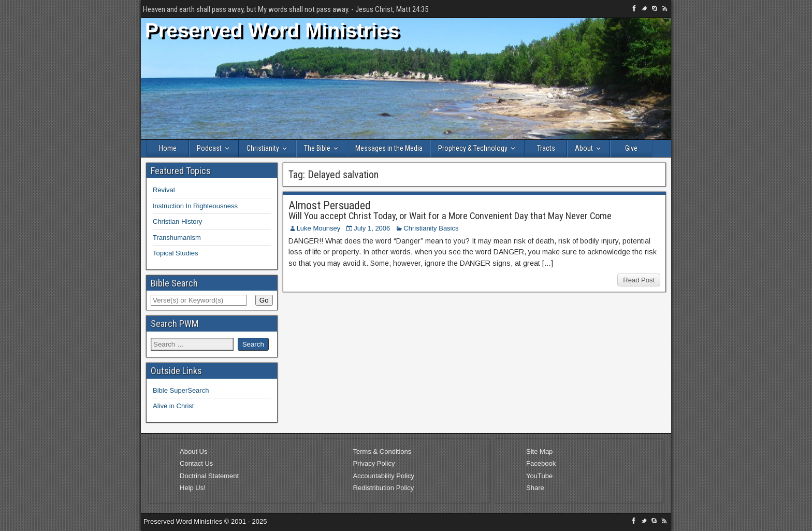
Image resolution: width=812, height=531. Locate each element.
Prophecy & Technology (473, 148)
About (584, 148)
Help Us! (193, 488)
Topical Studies (175, 253)
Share (535, 488)
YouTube (539, 476)
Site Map (539, 451)
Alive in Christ (173, 406)
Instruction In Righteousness (195, 206)
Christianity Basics (431, 228)
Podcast (209, 148)
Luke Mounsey (319, 228)
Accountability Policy (384, 476)
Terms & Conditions (382, 451)
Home (168, 148)
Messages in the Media (389, 148)
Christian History (177, 221)
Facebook (541, 463)
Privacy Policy (374, 463)
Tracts (546, 148)
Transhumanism (177, 238)
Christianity (263, 148)
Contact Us (196, 463)
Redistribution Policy (384, 488)
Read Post (639, 280)
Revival (164, 190)
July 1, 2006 (372, 228)
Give (631, 148)
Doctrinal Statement (209, 476)
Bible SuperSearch (181, 390)
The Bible (317, 148)
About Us (193, 451)
